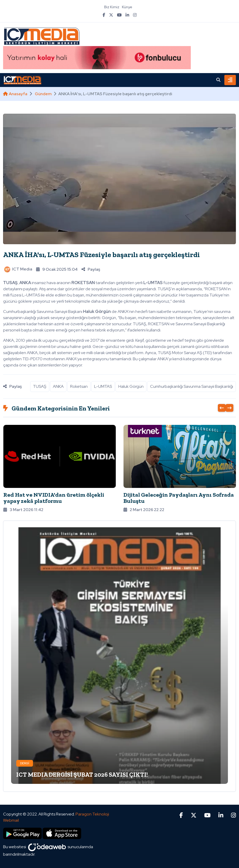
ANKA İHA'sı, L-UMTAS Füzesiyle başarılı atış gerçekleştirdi (101, 255)
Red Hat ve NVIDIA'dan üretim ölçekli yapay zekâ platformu (54, 498)
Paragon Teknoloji (92, 814)
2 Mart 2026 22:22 (144, 510)
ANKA (58, 386)
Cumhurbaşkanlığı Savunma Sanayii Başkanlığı (192, 386)
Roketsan (79, 386)
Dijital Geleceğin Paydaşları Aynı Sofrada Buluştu (179, 498)
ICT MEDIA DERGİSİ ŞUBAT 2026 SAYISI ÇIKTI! (82, 774)
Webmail (11, 820)
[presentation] (222, 408)
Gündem (43, 94)
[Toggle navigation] (230, 80)
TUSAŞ (40, 386)
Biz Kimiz (112, 7)
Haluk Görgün (131, 386)
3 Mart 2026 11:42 (23, 510)
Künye (127, 7)
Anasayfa (15, 94)
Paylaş (91, 269)
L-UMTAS (103, 386)
